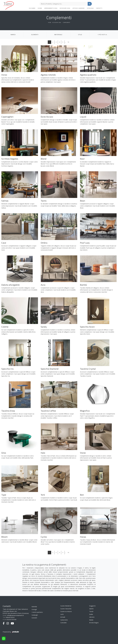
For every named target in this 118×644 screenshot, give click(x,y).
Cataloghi (90, 8)
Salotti (91, 609)
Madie (91, 620)
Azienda (34, 607)
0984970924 (10, 617)
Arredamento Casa (51, 8)
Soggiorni (92, 606)
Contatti (99, 8)
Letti (62, 614)
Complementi (66, 22)
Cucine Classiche (66, 609)
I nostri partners (37, 612)
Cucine (40, 8)
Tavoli (91, 611)
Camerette (64, 620)
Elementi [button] (35, 35)
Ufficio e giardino (79, 8)
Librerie (92, 617)
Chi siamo (32, 8)
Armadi (63, 617)
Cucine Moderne (66, 606)
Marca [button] (13, 35)
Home (50, 22)
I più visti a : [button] (103, 35)
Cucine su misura (66, 611)
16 (68, 42)
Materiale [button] (58, 35)
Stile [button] (80, 35)
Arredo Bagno (94, 623)
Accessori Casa (65, 8)
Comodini (63, 623)
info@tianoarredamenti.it (15, 615)
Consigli (34, 609)
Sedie (91, 614)
